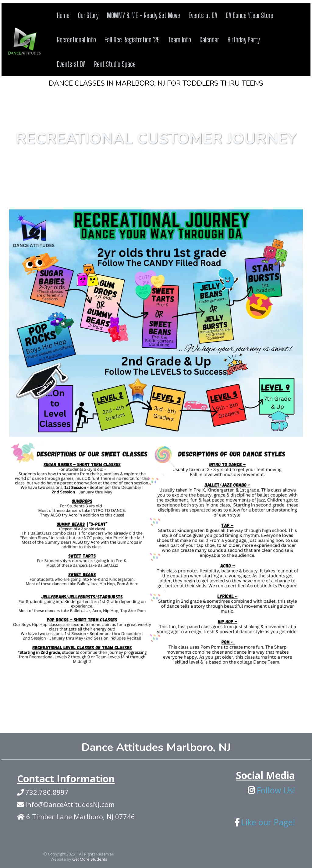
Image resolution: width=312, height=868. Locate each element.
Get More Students (90, 859)
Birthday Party (244, 40)
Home (63, 15)
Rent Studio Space (115, 64)
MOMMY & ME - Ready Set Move (144, 15)
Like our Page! (268, 822)
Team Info (180, 40)
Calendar (209, 40)
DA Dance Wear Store (250, 15)
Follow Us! (276, 790)
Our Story (88, 15)
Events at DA (203, 15)
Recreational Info (76, 40)
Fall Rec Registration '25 (132, 40)
